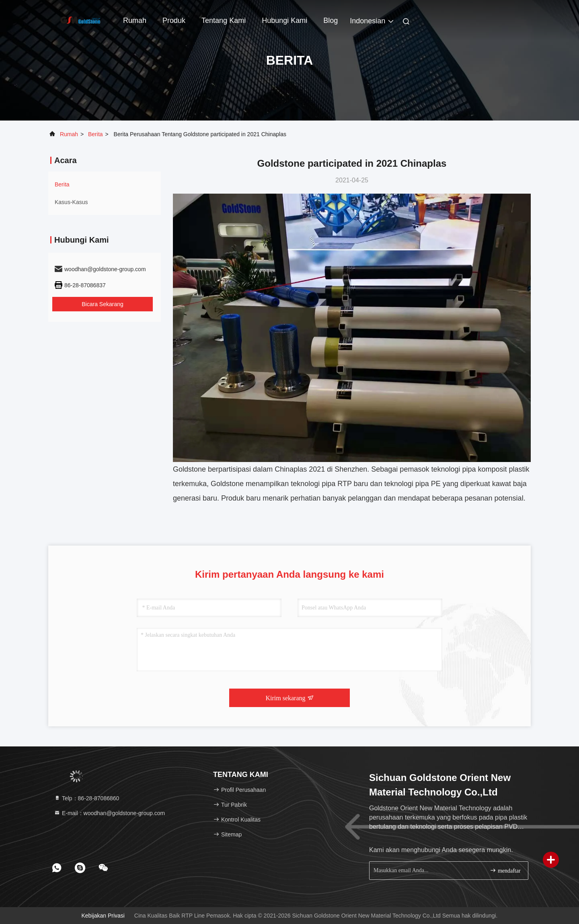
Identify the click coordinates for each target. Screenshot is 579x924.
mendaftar (505, 870)
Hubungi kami (284, 20)
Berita (95, 134)
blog (331, 20)
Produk (174, 20)
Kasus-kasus (71, 202)
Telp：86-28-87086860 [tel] (86, 798)
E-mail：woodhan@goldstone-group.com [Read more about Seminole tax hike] (109, 813)
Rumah (135, 20)
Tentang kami (224, 20)
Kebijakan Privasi (103, 916)
